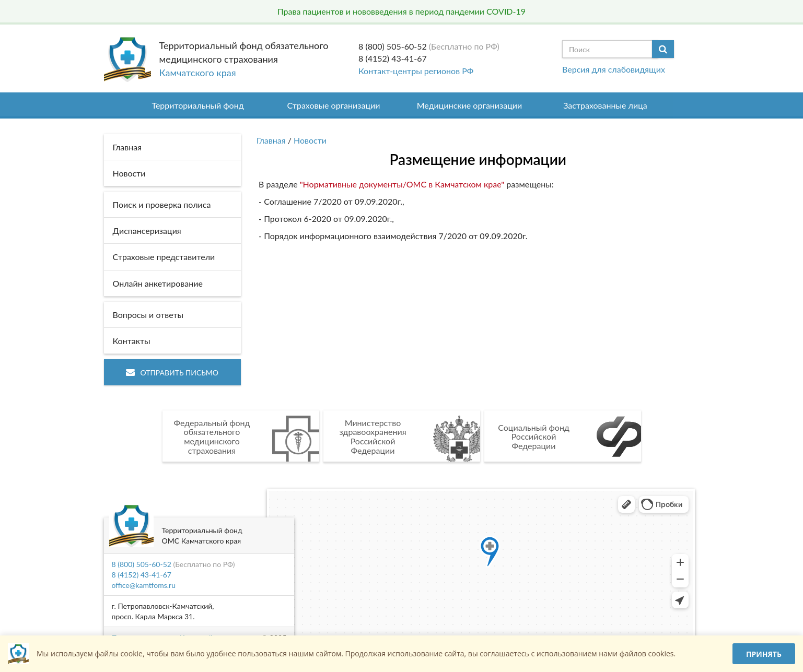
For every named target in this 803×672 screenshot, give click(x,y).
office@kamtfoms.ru (144, 585)
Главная (271, 140)
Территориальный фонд (197, 105)
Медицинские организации (470, 105)
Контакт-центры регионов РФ (416, 71)
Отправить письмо (172, 373)
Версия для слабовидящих (614, 69)
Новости (310, 140)
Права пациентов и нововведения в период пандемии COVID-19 (401, 11)
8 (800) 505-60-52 (393, 46)
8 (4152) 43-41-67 (393, 58)
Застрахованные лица (605, 105)
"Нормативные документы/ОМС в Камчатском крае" (401, 184)
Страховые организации (334, 105)
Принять (764, 654)
